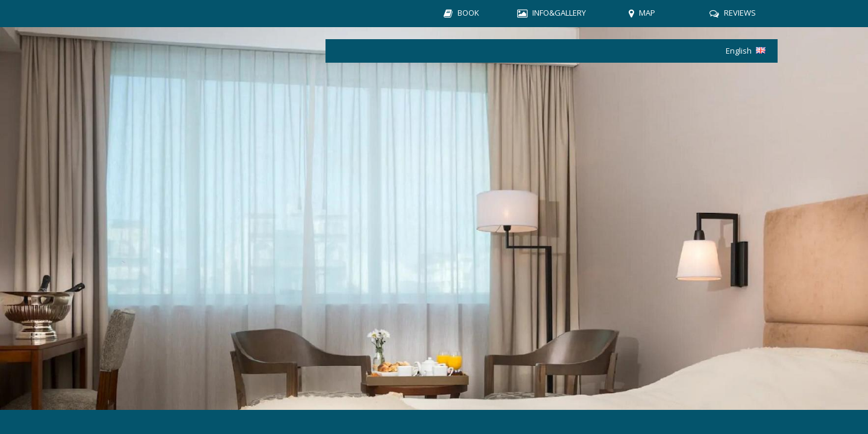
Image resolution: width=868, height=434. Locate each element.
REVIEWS (740, 13)
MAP (647, 13)
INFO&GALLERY (559, 13)
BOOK (468, 13)
